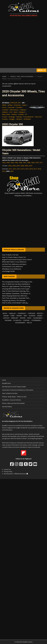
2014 (23, 169)
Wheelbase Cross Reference (12, 269)
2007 (18, 166)
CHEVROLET (22, 313)
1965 (16, 163)
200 (19, 103)
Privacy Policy (8, 471)
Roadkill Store (6, 383)
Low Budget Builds (8, 271)
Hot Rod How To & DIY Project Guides (14, 387)
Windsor (19, 119)
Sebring (19, 117)
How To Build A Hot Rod (10, 393)
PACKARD (8, 320)
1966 (20, 163)
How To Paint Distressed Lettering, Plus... (16, 291)
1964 (12, 163)
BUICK (5, 313)
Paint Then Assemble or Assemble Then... (16, 298)
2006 (14, 166)
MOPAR (23, 318)
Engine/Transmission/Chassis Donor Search (17, 260)
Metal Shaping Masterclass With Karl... (15, 296)
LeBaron (5, 112)
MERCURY (15, 318)
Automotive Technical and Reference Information (18, 390)
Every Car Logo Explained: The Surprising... (17, 286)
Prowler (21, 114)
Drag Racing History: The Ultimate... (14, 300)
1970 (37, 163)
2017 (35, 169)
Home (4, 380)
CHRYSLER (14, 103)
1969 (33, 163)
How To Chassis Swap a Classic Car (14, 257)
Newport (22, 112)
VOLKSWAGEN (20, 323)
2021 (12, 171)
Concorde (11, 107)
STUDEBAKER (36, 320)
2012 (15, 169)
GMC (25, 316)
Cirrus (4, 107)
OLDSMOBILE (38, 318)
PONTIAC (26, 320)
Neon (16, 112)
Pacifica (14, 114)
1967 (24, 163)
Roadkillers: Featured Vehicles (12, 400)
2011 (10, 169)
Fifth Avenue (14, 110)
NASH (29, 318)
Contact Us (7, 469)
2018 (39, 169)
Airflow (10, 105)
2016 (31, 169)
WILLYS (29, 323)
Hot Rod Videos (7, 407)
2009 (26, 166)
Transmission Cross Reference (12, 267)
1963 (8, 163)
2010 (30, 166)
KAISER (40, 316)
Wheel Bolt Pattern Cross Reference (14, 262)
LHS (11, 112)
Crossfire (5, 110)
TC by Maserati (28, 117)
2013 (19, 169)
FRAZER (19, 316)
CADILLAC (12, 313)
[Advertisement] (23, 43)
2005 (10, 166)
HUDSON (32, 316)
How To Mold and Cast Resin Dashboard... (16, 284)
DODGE (6, 316)
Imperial (23, 110)
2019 (4, 171)
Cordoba (19, 107)
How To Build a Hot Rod (10, 255)
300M (4, 105)
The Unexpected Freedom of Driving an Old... (18, 282)
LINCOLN (6, 318)
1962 (4, 163)
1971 (41, 163)
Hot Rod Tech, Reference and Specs (14, 264)
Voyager (12, 119)
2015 (27, 169)
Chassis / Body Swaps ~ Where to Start (14, 397)
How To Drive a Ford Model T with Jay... (15, 303)
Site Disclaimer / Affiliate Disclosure (16, 474)
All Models (27, 119)
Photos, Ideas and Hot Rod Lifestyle (13, 403)
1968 (29, 163)
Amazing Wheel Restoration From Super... (16, 289)
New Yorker (6, 114)
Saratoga (12, 117)
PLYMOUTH (17, 320)
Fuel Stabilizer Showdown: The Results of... (17, 293)
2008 (22, 166)
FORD (13, 316)
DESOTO (40, 313)
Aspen (24, 105)
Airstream (17, 105)
